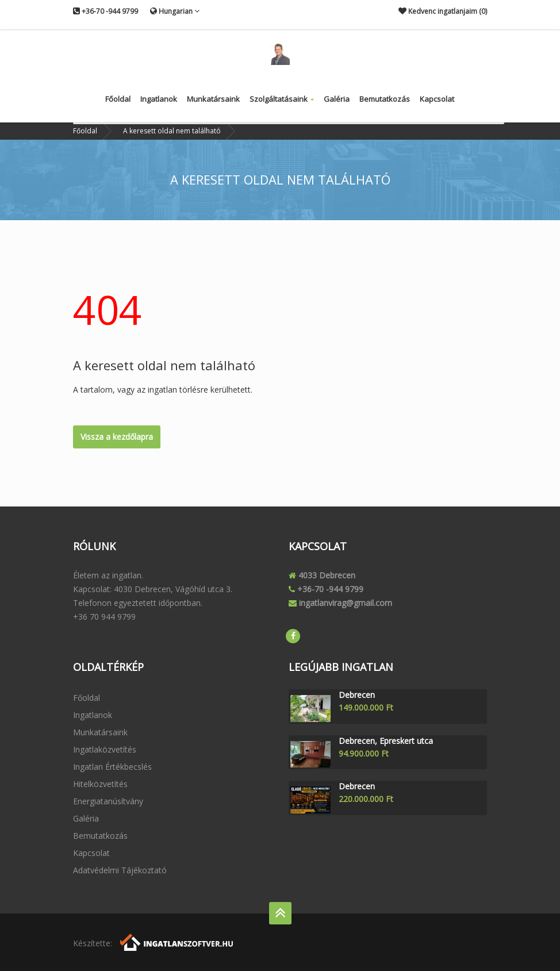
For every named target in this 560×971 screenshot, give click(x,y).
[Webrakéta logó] (177, 941)
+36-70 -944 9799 (106, 11)
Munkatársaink (213, 99)
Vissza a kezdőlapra (117, 437)
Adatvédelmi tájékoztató (120, 870)
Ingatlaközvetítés (105, 749)
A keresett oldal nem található (172, 131)
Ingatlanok (159, 99)
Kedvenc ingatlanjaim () (443, 11)
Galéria (337, 99)
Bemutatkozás (385, 99)
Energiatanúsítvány (108, 801)
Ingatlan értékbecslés (112, 767)
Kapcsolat (437, 99)
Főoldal (118, 99)
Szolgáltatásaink (282, 99)
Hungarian (175, 11)
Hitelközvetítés (100, 784)
